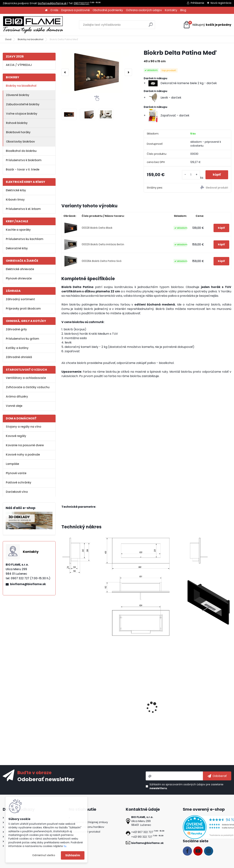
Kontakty (171, 10)
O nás (54, 10)
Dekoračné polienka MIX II (167, 707)
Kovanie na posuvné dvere (25, 445)
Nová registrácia (221, 3)
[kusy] (191, 175)
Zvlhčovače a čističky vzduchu (28, 387)
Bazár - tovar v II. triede (23, 169)
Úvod (8, 39)
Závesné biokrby (18, 95)
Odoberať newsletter (46, 779)
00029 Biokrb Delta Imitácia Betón (103, 244)
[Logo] (33, 25)
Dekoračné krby (17, 248)
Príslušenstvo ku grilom (22, 339)
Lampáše (12, 464)
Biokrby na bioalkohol (31, 39)
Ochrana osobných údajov (144, 10)
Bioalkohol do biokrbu (21, 151)
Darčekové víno (17, 492)
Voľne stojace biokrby (22, 114)
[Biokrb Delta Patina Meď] (97, 72)
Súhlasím (73, 855)
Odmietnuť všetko (44, 855)
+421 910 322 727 (142, 837)
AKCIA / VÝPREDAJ (19, 65)
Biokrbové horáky (18, 132)
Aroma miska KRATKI (206, 707)
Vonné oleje (14, 406)
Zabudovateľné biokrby (23, 104)
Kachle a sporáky (18, 230)
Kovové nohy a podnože (23, 455)
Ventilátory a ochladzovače (26, 378)
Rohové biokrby (17, 123)
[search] (151, 26)
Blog (183, 10)
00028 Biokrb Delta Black (97, 228)
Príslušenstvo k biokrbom (24, 160)
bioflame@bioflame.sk (52, 3)
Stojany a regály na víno (23, 427)
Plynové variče (16, 473)
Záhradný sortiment (20, 299)
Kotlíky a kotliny (17, 348)
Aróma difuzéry (17, 396)
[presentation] (65, 72)
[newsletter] (217, 776)
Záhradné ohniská (19, 357)
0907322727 (82, 3)
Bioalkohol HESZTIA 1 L (122, 707)
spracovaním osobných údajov (185, 784)
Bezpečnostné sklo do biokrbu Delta (79, 708)
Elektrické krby (16, 190)
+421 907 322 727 (142, 832)
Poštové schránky (19, 482)
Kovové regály (16, 436)
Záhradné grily (16, 329)
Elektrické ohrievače (20, 269)
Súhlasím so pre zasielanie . (186, 786)
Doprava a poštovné (76, 10)
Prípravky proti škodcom (23, 309)
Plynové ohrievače (19, 278)
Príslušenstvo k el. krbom (23, 209)
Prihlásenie (197, 3)
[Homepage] (46, 10)
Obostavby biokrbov (20, 142)
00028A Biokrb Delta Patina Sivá (102, 261)
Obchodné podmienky (108, 10)
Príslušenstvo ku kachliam (25, 239)
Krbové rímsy (15, 200)
